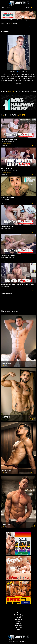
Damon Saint (7, 363)
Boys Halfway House (8, 201)
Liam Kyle (15, 23)
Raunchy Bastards (7, 143)
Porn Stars (8, 23)
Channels (19, 617)
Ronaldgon (6, 471)
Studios (18, 621)
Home (3, 23)
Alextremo (6, 417)
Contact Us (18, 627)
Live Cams (18, 625)
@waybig (19, 623)
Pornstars (19, 619)
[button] (29, 8)
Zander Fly (6, 524)
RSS (18, 630)
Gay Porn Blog (19, 615)
